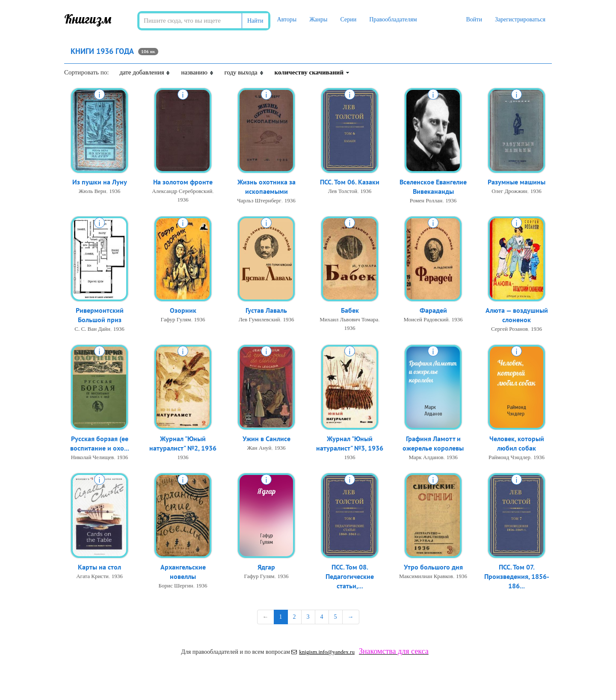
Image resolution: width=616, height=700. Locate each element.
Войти (474, 19)
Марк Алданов (426, 458)
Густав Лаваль (266, 311)
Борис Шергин (176, 586)
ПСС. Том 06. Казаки (350, 182)
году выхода (244, 72)
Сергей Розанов (509, 330)
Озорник (183, 311)
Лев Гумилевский (259, 320)
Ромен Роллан (426, 201)
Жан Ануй (259, 448)
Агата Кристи (92, 577)
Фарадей (433, 311)
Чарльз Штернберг (259, 201)
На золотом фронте (183, 182)
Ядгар (266, 567)
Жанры (318, 19)
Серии (348, 19)
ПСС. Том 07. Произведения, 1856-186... (517, 577)
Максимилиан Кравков (426, 577)
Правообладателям (393, 19)
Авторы (287, 19)
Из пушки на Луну (100, 182)
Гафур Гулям (176, 320)
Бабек (350, 311)
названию (197, 72)
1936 (115, 191)
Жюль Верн (93, 191)
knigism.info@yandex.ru (323, 652)
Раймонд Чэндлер (509, 458)
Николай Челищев (92, 458)
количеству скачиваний (312, 72)
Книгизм (88, 19)
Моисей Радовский (426, 320)
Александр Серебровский (182, 191)
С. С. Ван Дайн (92, 330)
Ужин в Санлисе (267, 439)
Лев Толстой (343, 191)
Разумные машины (517, 182)
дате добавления (145, 72)
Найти (255, 21)
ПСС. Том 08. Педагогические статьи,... (350, 577)
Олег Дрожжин (509, 191)
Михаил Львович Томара (349, 320)
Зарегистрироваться (520, 19)
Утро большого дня (433, 567)
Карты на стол (99, 567)
